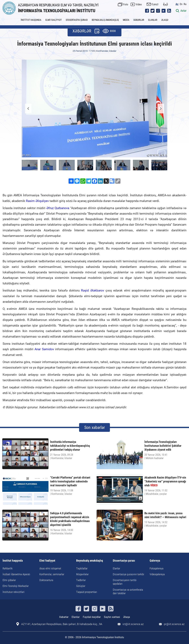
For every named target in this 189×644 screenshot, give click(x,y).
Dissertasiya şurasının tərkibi (128, 574)
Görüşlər (81, 586)
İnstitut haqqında (13, 561)
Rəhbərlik (8, 568)
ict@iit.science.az (133, 624)
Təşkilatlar (82, 568)
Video (139, 4)
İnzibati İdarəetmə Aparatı (16, 574)
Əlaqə (127, 617)
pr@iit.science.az (174, 624)
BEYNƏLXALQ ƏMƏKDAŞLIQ (105, 20)
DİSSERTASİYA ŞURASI (77, 20)
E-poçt (155, 4)
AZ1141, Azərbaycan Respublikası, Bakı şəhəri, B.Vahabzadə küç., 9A (62, 624)
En (181, 4)
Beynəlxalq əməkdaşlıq (90, 561)
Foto (126, 4)
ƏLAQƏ (165, 20)
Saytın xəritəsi (112, 617)
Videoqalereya (157, 574)
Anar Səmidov (44, 349)
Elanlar (116, 568)
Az (177, 4)
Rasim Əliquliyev (37, 201)
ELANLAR (153, 20)
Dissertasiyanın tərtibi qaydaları (125, 582)
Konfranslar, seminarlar (52, 574)
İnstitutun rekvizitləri (14, 592)
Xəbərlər (64, 617)
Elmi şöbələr (9, 580)
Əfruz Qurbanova (58, 208)
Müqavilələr (82, 574)
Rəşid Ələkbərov (93, 290)
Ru (185, 4)
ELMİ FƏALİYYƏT (54, 20)
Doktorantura (46, 580)
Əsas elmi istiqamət (50, 568)
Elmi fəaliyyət (47, 561)
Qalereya (155, 561)
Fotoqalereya (157, 568)
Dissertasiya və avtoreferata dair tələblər (128, 591)
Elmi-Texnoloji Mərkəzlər (16, 586)
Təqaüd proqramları (87, 592)
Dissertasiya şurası (124, 561)
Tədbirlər (81, 580)
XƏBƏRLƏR (139, 20)
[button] (161, 109)
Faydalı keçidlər (92, 617)
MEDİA (126, 20)
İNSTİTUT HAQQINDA (31, 20)
